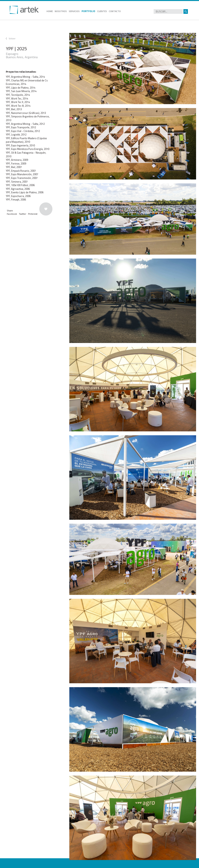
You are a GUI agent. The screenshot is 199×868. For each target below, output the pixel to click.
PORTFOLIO (88, 11)
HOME (50, 11)
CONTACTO (115, 11)
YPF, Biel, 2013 (14, 109)
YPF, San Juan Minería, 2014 (21, 91)
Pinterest (33, 214)
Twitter (22, 214)
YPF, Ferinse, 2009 (16, 164)
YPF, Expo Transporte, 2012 (21, 127)
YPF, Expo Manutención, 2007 (22, 174)
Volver (12, 38)
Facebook (12, 214)
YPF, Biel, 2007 (14, 167)
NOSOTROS (61, 11)
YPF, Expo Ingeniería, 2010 (20, 145)
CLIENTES (102, 11)
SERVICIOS (74, 11)
